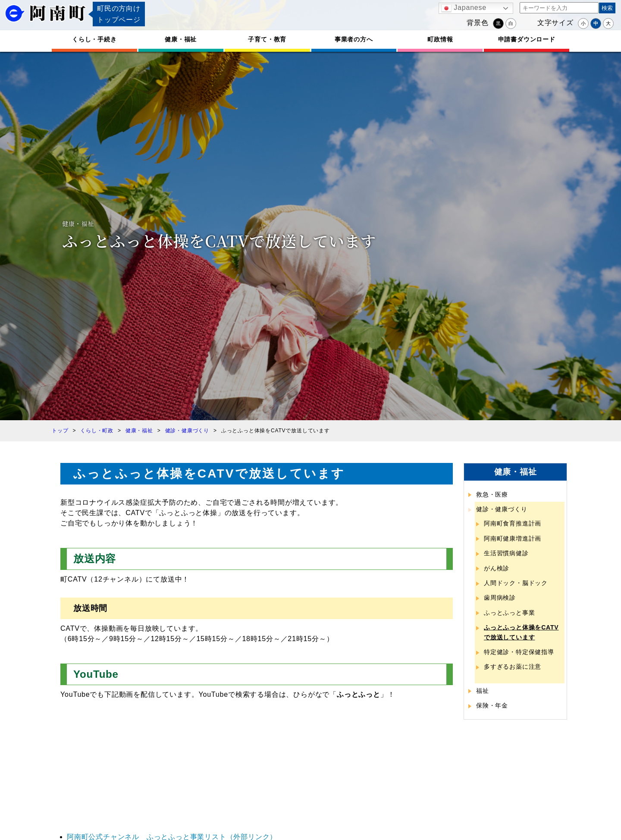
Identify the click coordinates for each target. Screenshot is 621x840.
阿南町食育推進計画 (513, 523)
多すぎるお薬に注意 (513, 667)
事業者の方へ (354, 39)
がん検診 (497, 568)
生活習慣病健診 (506, 553)
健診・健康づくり (502, 509)
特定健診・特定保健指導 (519, 652)
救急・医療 (492, 494)
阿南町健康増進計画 (513, 538)
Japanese (464, 8)
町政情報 (440, 39)
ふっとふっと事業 (509, 613)
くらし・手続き (94, 39)
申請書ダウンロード (527, 39)
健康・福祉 (181, 39)
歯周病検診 (500, 598)
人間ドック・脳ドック (516, 583)
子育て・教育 (267, 39)
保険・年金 (492, 705)
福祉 (483, 691)
